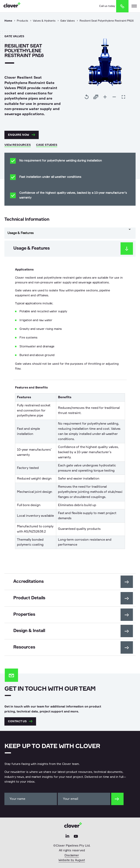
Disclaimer (72, 856)
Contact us (20, 721)
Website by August (72, 860)
